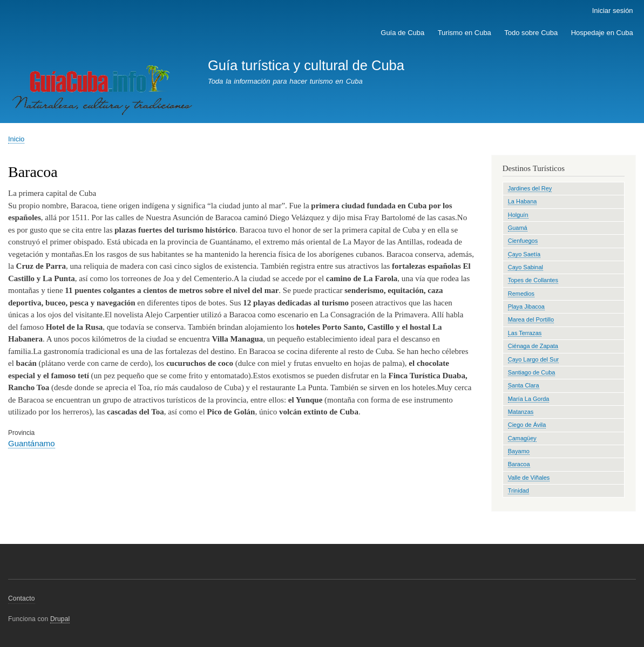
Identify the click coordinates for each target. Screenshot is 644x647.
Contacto (22, 598)
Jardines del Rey (530, 188)
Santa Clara (524, 385)
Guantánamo (32, 443)
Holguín (518, 215)
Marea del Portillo (531, 319)
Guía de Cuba (402, 33)
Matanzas (521, 412)
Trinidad (518, 491)
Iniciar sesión (613, 11)
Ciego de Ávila (527, 425)
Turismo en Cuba (465, 33)
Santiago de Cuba (532, 372)
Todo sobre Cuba (531, 33)
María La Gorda (529, 399)
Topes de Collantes (533, 280)
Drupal (60, 619)
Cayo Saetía (524, 254)
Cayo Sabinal (526, 267)
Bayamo (519, 451)
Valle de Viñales (529, 478)
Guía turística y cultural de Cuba (306, 65)
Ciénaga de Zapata (533, 346)
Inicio (16, 139)
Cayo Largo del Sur (533, 359)
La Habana (523, 201)
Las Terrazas (525, 333)
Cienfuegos (523, 241)
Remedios (521, 294)
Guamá (518, 228)
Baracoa (519, 464)
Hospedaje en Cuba (602, 33)
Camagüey (522, 438)
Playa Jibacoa (526, 307)
